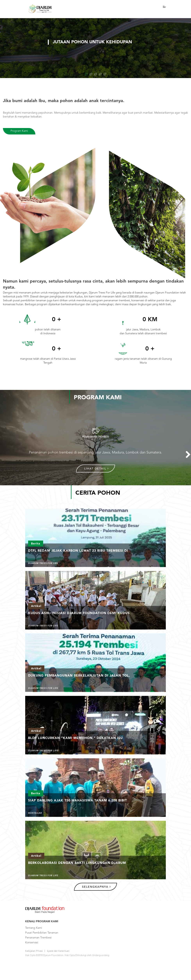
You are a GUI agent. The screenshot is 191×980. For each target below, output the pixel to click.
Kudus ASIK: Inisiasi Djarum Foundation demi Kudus (79, 613)
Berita (36, 544)
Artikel (36, 606)
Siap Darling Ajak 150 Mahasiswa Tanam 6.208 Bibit (78, 801)
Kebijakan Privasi (34, 951)
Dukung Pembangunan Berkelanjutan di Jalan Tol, (79, 676)
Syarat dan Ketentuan (58, 951)
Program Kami (19, 131)
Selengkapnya (96, 887)
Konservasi (32, 943)
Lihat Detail (96, 469)
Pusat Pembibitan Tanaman (42, 933)
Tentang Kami (34, 928)
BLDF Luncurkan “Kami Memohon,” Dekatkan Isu (75, 738)
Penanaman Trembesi (38, 938)
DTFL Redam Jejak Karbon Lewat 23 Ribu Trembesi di (78, 551)
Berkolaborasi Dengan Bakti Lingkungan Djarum (77, 863)
